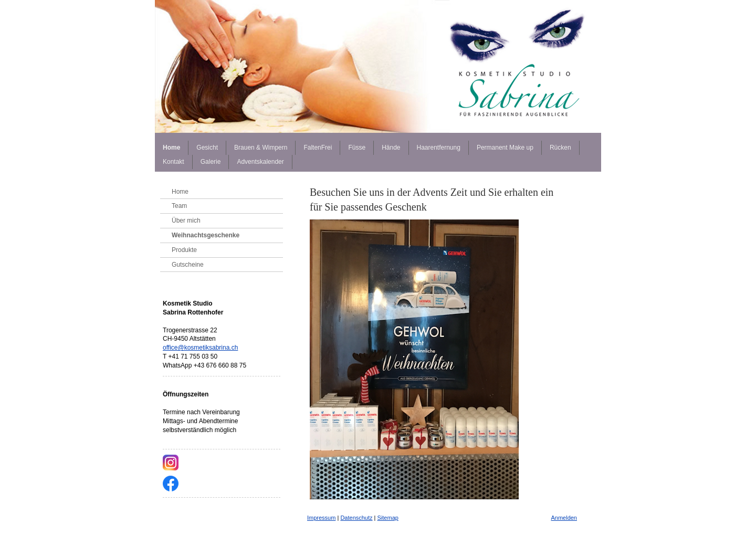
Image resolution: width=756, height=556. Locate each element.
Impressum (321, 518)
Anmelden (564, 518)
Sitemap (388, 518)
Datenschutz (356, 518)
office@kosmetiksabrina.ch (200, 348)
